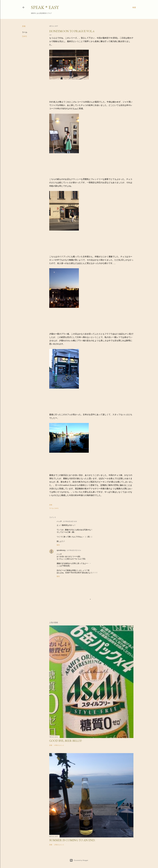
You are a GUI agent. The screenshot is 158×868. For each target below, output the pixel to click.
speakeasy (61, 550)
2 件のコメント (59, 845)
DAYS (25, 36)
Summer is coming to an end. (72, 840)
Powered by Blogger (79, 860)
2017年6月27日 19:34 (74, 550)
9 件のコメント (59, 745)
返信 (58, 545)
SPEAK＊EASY (45, 7)
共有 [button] (24, 26)
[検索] (134, 7)
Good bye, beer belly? (66, 741)
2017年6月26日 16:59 (70, 521)
